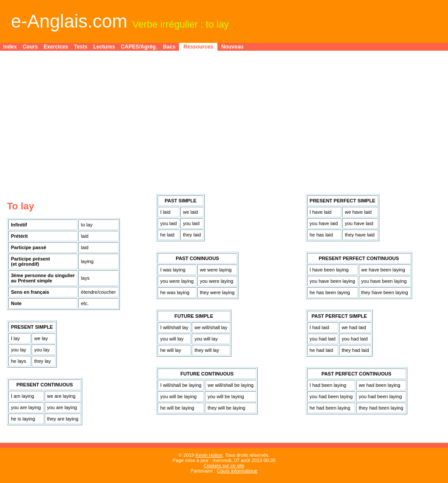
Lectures (104, 47)
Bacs (169, 47)
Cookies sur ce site (224, 466)
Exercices (56, 47)
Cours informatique (237, 471)
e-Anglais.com (69, 21)
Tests (80, 47)
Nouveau (233, 47)
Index (10, 47)
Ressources (198, 47)
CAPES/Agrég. (139, 47)
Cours (30, 47)
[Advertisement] (224, 119)
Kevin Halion (209, 455)
